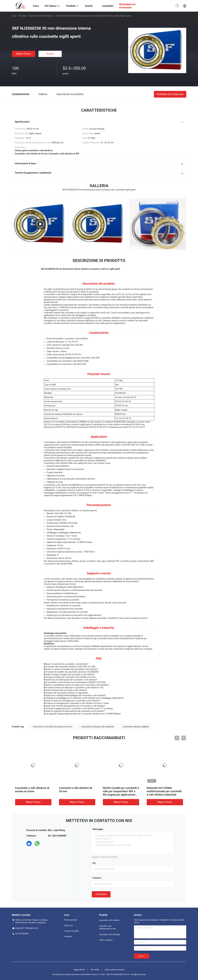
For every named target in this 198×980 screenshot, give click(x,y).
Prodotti (23, 16)
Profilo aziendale (71, 920)
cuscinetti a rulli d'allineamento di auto (108, 927)
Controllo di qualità (72, 931)
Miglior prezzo (24, 54)
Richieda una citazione (170, 94)
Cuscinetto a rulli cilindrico (41, 16)
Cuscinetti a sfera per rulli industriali (98, 727)
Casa (14, 16)
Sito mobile (95, 970)
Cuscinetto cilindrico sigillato (136, 727)
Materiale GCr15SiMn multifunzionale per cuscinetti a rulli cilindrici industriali (164, 791)
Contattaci (101, 894)
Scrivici (50, 54)
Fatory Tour (69, 925)
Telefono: (97, 878)
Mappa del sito (79, 970)
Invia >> (142, 956)
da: (94, 863)
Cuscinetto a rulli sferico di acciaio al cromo (52, 727)
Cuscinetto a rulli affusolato (110, 935)
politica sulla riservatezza (115, 970)
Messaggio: (98, 829)
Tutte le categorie (106, 940)
